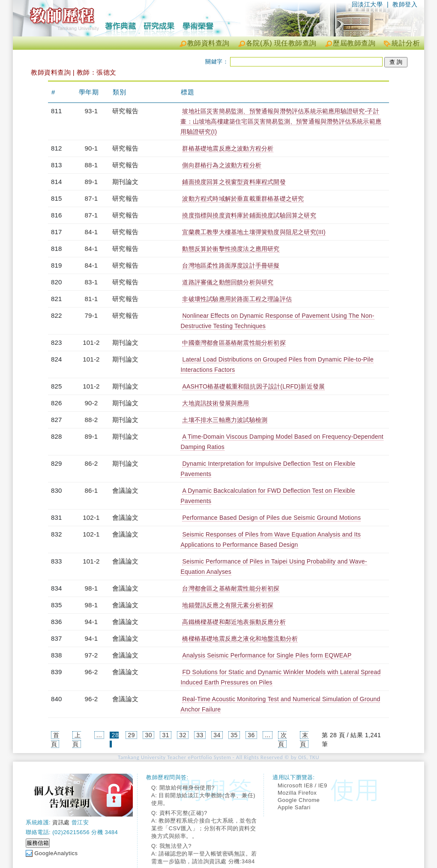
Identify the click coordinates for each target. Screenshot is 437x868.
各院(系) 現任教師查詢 (281, 43)
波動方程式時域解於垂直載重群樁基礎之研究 (243, 199)
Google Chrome (299, 800)
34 (217, 735)
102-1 (91, 517)
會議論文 (125, 490)
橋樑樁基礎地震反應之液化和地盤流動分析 (240, 639)
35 (234, 735)
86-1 (91, 490)
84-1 (91, 232)
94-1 (91, 622)
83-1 (91, 282)
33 (200, 735)
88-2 (91, 420)
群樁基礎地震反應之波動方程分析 (228, 148)
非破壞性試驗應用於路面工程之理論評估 (237, 299)
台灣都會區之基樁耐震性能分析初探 (231, 588)
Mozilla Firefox (297, 793)
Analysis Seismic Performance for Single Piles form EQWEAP (267, 655)
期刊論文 (125, 182)
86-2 (91, 463)
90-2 (91, 403)
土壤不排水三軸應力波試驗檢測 (225, 420)
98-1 (91, 588)
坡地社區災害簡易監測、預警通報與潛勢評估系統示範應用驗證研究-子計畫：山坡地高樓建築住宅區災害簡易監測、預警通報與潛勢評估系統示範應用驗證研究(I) (281, 121)
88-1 (91, 165)
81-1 (91, 299)
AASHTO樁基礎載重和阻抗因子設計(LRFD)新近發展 (253, 386)
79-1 (91, 315)
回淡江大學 (367, 4)
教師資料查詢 (208, 43)
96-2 (91, 672)
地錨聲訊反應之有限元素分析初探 (228, 605)
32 (183, 735)
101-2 (91, 342)
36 (251, 735)
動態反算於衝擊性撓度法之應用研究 (231, 249)
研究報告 (125, 111)
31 (166, 735)
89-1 (91, 182)
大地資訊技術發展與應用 (216, 403)
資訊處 (61, 822)
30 (148, 735)
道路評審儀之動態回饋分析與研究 (228, 282)
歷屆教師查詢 (354, 43)
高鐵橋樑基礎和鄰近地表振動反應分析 (234, 622)
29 (132, 735)
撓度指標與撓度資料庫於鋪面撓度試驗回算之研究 (249, 215)
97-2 (91, 655)
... (99, 735)
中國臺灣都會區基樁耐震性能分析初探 (234, 343)
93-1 (91, 111)
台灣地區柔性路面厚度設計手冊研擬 (231, 265)
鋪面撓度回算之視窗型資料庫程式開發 (234, 182)
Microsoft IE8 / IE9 (302, 785)
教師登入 (405, 4)
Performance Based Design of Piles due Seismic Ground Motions (271, 518)
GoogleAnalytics (56, 853)
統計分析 (406, 43)
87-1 (91, 198)
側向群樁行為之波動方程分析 (222, 165)
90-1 (91, 148)
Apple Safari (294, 807)
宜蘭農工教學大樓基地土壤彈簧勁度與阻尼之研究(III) (254, 232)
